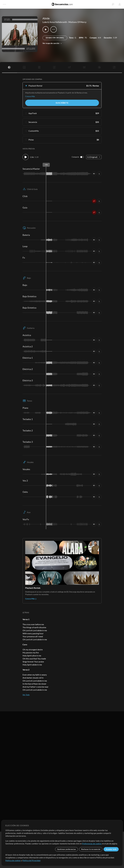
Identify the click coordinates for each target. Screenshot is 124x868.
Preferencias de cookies (92, 844)
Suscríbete (62, 103)
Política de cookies (13, 860)
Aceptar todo (111, 849)
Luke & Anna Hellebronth (55, 22)
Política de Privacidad (31, 860)
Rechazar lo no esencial (91, 849)
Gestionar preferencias (66, 849)
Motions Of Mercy (77, 22)
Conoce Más (30, 96)
